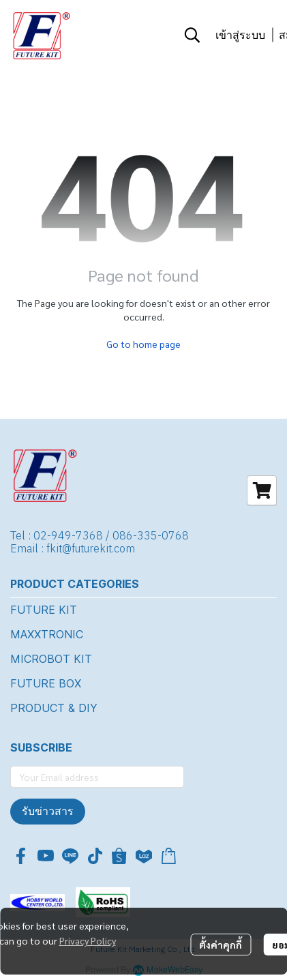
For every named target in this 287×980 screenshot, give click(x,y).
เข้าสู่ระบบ (240, 35)
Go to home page (143, 344)
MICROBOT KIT (51, 659)
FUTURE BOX (46, 683)
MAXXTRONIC (47, 634)
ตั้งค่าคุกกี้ (221, 945)
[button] (192, 35)
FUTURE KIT (44, 610)
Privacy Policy (88, 940)
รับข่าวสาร (48, 811)
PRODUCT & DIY (54, 708)
